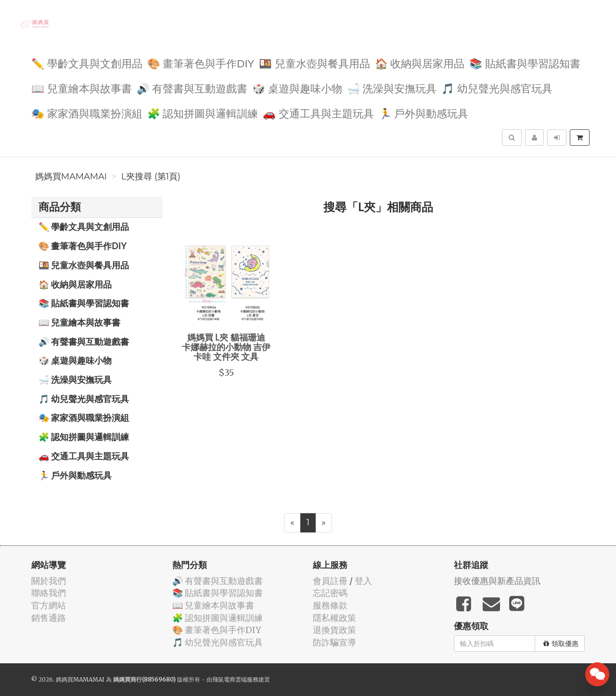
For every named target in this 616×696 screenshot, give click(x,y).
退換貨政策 (334, 630)
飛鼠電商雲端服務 (235, 679)
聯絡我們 (49, 593)
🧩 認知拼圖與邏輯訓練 (203, 113)
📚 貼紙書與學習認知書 (525, 63)
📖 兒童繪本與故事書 (82, 88)
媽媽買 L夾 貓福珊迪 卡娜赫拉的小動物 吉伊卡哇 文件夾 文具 (226, 347)
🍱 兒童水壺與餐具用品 (314, 63)
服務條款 (330, 605)
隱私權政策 (334, 618)
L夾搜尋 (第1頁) (151, 177)
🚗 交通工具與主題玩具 (318, 113)
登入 (363, 581)
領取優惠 (561, 644)
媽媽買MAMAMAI (71, 177)
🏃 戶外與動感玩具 (424, 113)
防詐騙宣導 (334, 642)
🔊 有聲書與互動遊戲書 (192, 88)
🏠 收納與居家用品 (420, 63)
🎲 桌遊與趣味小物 (297, 88)
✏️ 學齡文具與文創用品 (87, 63)
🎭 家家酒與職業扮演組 (87, 113)
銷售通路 (49, 618)
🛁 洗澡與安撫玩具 (392, 88)
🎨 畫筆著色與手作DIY (201, 63)
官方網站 (49, 605)
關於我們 (49, 581)
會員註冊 (330, 581)
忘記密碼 (330, 593)
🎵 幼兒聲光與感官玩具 (497, 88)
